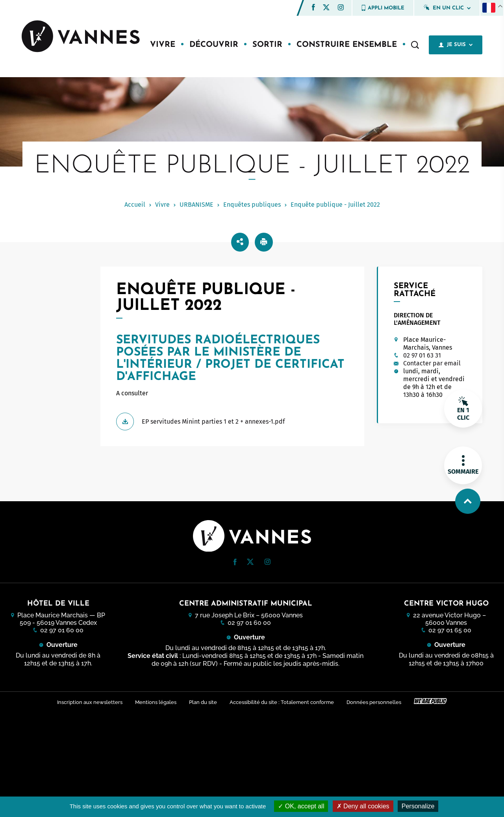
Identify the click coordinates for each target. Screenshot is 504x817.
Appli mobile (383, 8)
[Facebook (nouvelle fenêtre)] (313, 8)
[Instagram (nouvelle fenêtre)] (341, 8)
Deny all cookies (363, 806)
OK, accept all (301, 806)
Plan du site (203, 702)
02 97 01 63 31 (422, 355)
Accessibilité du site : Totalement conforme (282, 702)
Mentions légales (156, 702)
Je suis (456, 45)
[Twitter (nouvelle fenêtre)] (326, 8)
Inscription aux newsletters (90, 702)
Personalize (418, 806)
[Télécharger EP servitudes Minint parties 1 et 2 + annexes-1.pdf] (232, 421)
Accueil (135, 205)
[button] (313, 7)
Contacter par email (432, 363)
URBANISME (196, 205)
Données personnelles (374, 702)
